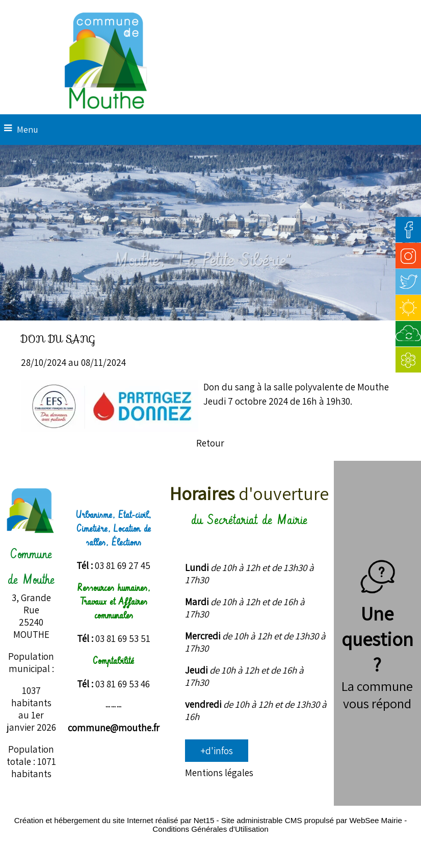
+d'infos (217, 751)
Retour (210, 443)
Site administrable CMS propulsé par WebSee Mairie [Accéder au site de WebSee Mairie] (312, 820)
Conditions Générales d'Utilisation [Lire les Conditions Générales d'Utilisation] (210, 829)
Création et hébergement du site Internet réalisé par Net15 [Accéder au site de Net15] (114, 820)
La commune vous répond (377, 695)
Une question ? (377, 626)
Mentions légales (219, 773)
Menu (28, 129)
